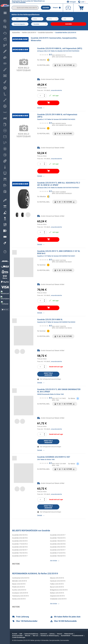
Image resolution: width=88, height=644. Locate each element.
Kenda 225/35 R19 (19, 599)
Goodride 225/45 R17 (58, 535)
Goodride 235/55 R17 (20, 556)
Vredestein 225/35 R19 (58, 599)
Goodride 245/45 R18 (58, 544)
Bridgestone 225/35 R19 (59, 590)
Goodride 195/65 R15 (58, 538)
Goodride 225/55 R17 (58, 550)
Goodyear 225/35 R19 (20, 593)
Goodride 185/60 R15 (58, 556)
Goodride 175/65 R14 (20, 544)
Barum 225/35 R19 (57, 587)
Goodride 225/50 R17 (20, 550)
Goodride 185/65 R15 (58, 541)
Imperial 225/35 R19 (57, 596)
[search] (25, 8)
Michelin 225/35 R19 (19, 581)
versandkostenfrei (56, 90)
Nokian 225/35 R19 (57, 593)
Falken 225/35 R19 (57, 584)
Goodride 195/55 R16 (20, 553)
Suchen (46, 8)
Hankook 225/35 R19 (58, 581)
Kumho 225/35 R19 (19, 590)
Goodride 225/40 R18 (20, 538)
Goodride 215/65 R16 (58, 553)
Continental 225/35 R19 (21, 578)
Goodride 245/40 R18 (20, 547)
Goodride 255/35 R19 (58, 547)
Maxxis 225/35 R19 (57, 578)
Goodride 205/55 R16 (20, 535)
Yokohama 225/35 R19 (20, 596)
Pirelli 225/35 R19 (18, 587)
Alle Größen (54, 561)
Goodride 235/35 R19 (20, 541)
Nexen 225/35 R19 (19, 584)
